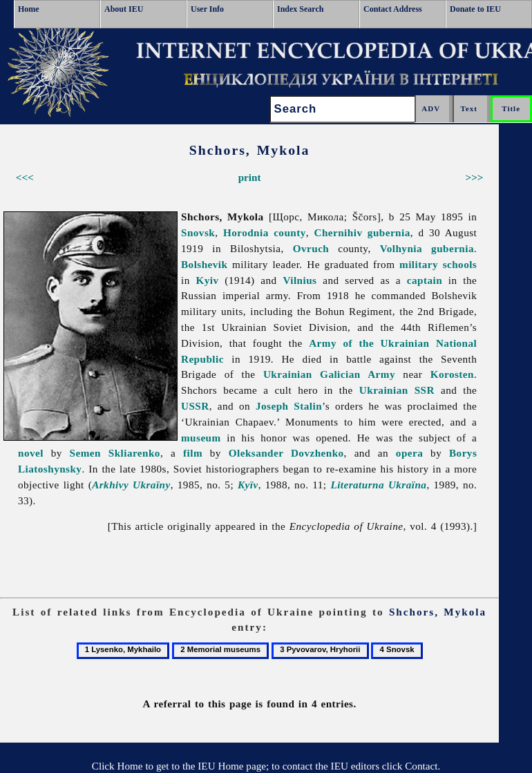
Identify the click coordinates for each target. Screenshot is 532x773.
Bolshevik (204, 264)
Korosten (452, 374)
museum (201, 438)
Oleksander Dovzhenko (286, 453)
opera (409, 453)
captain (425, 280)
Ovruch (311, 248)
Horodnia (246, 232)
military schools (438, 264)
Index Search (300, 9)
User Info (207, 9)
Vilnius (300, 280)
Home (29, 9)
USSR (195, 406)
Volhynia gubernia (427, 248)
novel (31, 453)
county (290, 232)
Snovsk (198, 232)
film (193, 453)
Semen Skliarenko (115, 453)
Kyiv (208, 280)
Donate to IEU (475, 9)
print (250, 177)
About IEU (124, 9)
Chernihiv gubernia (362, 232)
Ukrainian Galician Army (329, 374)
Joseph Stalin (289, 406)
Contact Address (393, 9)
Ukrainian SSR (397, 390)
